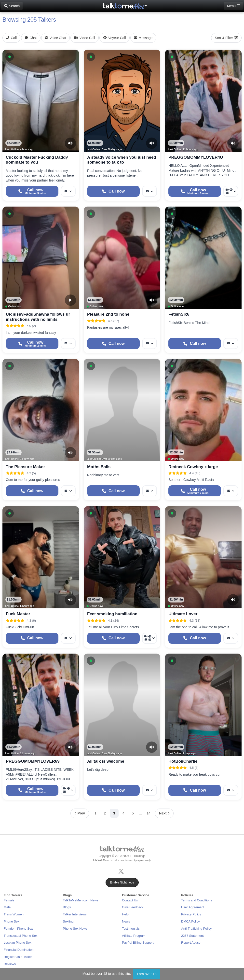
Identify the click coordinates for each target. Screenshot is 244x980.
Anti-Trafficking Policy (196, 929)
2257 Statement (192, 936)
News (126, 921)
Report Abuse (191, 943)
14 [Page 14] (149, 813)
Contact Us (130, 900)
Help (125, 914)
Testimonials (131, 929)
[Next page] (164, 813)
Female (9, 900)
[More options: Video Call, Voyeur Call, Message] (231, 191)
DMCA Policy (190, 921)
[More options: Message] (68, 191)
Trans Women (14, 914)
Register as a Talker (18, 957)
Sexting (68, 921)
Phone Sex (12, 921)
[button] (10, 57)
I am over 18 (147, 974)
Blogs (67, 907)
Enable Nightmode (122, 882)
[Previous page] (80, 813)
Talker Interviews (75, 914)
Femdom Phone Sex (18, 929)
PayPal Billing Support (138, 943)
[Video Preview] (70, 300)
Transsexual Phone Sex (21, 936)
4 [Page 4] (123, 813)
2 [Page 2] (105, 813)
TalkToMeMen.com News (81, 900)
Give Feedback (133, 907)
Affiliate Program (134, 936)
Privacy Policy (191, 914)
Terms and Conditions (197, 900)
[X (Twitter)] (122, 871)
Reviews (10, 964)
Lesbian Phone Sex (18, 943)
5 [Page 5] (133, 813)
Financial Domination (19, 950)
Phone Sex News (75, 929)
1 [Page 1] (95, 813)
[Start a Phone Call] (32, 191)
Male (7, 907)
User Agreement (193, 907)
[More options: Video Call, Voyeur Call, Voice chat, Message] (149, 638)
